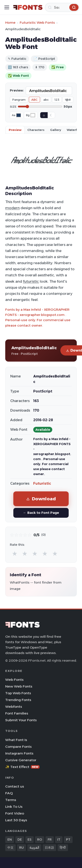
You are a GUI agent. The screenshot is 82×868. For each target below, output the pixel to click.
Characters (36, 130)
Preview (15, 130)
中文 (10, 848)
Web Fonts (14, 680)
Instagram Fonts (19, 753)
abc (46, 100)
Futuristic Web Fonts (37, 23)
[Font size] (40, 107)
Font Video (15, 813)
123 (57, 100)
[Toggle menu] (7, 7)
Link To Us (14, 807)
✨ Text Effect (22, 767)
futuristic (31, 281)
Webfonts (14, 707)
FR (50, 840)
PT (68, 840)
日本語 (49, 848)
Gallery (56, 130)
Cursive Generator (21, 760)
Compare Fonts (18, 747)
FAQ (9, 793)
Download (41, 499)
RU (22, 848)
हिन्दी (63, 848)
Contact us (15, 786)
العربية (34, 848)
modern (12, 208)
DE (20, 840)
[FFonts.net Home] (28, 7)
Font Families (17, 713)
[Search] (62, 7)
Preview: (17, 90)
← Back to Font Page (41, 513)
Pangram (19, 100)
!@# (68, 100)
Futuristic (42, 483)
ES (30, 840)
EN (10, 840)
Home (10, 23)
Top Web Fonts (18, 693)
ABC (34, 100)
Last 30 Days (16, 820)
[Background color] (33, 115)
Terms (11, 800)
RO (40, 840)
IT (59, 840)
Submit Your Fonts (21, 720)
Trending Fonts (18, 700)
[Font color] (19, 115)
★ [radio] (15, 553)
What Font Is (16, 740)
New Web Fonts (19, 686)
